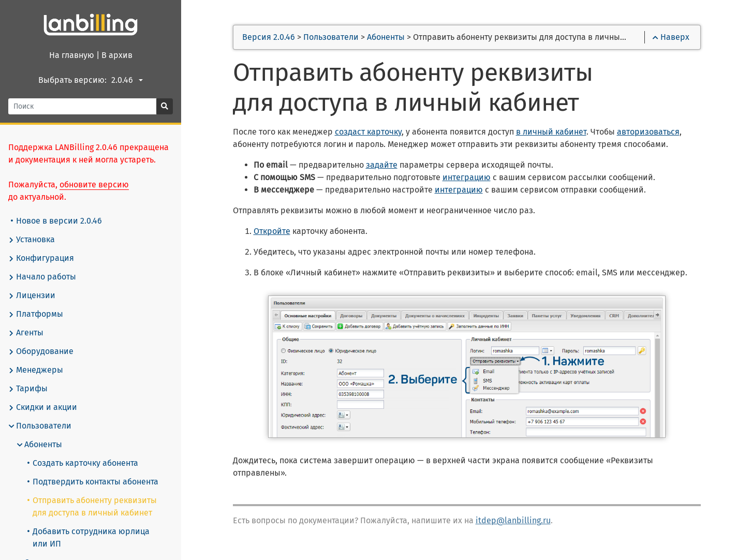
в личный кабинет (551, 132)
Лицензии (32, 296)
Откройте (272, 231)
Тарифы (28, 389)
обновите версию (94, 185)
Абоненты (39, 445)
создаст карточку (368, 132)
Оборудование (41, 351)
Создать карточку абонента (83, 463)
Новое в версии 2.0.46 (56, 221)
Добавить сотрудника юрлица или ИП (89, 537)
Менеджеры (36, 370)
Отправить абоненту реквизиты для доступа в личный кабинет (92, 506)
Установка (32, 240)
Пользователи (40, 426)
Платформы (36, 314)
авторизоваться (648, 132)
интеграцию (467, 177)
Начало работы (42, 277)
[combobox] (129, 80)
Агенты (26, 333)
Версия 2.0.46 (269, 37)
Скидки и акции (43, 407)
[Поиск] (83, 106)
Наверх (671, 37)
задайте (382, 165)
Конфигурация (41, 258)
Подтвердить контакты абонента (93, 482)
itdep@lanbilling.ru (513, 520)
